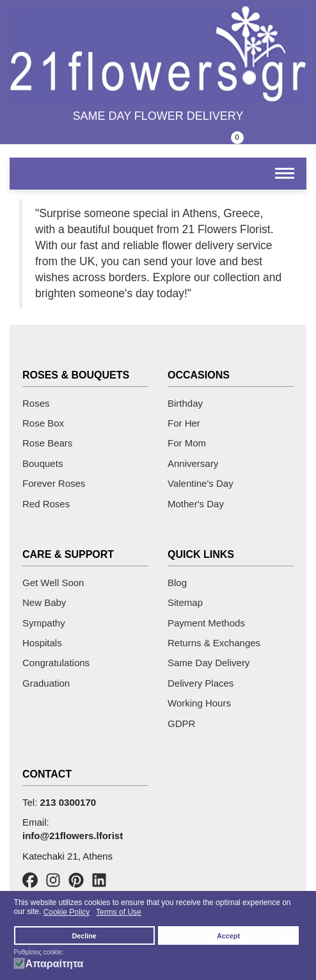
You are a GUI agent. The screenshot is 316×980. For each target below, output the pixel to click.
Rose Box (43, 423)
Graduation (46, 683)
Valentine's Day (201, 483)
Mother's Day (196, 504)
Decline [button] (84, 936)
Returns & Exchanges (214, 643)
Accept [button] (228, 936)
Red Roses (46, 504)
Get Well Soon (53, 583)
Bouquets (43, 463)
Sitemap (185, 602)
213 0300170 (68, 802)
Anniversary (193, 463)
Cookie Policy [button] (67, 912)
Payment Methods (206, 623)
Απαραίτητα (55, 964)
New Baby (44, 602)
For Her (184, 423)
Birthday (185, 403)
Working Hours (199, 703)
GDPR (181, 723)
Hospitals (42, 643)
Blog (177, 583)
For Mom (187, 443)
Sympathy (44, 623)
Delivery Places (201, 683)
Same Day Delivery (209, 663)
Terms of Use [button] (119, 912)
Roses (36, 403)
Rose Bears (47, 443)
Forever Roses (54, 483)
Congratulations (56, 663)
